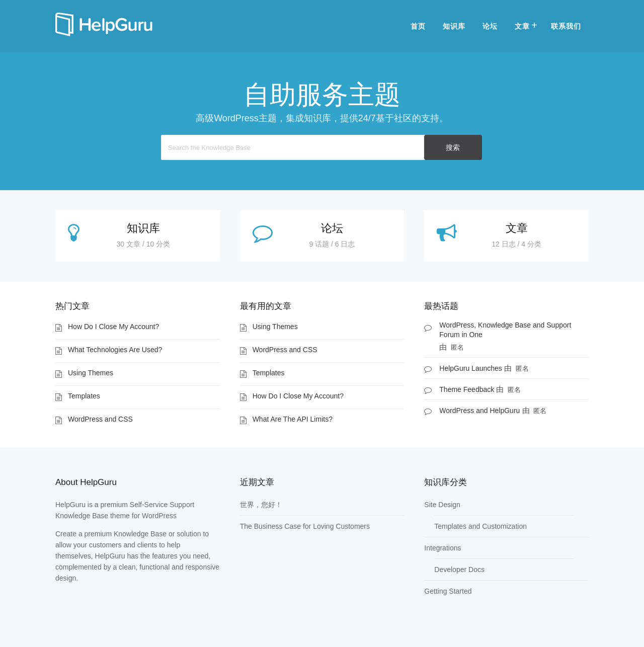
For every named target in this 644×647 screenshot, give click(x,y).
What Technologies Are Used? (115, 350)
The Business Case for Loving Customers (305, 526)
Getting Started (448, 591)
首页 (418, 26)
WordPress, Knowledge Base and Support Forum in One (505, 330)
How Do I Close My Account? (113, 327)
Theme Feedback (467, 389)
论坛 (490, 26)
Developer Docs (459, 570)
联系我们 (566, 26)
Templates (84, 396)
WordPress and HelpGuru (479, 411)
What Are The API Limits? (293, 419)
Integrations (442, 548)
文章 (522, 26)
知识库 (454, 26)
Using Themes (91, 373)
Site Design (442, 505)
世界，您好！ (261, 505)
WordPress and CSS (100, 419)
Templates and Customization (480, 526)
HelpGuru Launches (471, 368)
